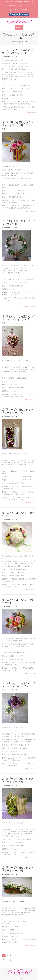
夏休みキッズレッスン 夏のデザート (18, 601)
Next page (6, 960)
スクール (15, 57)
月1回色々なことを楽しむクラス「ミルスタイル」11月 (19, 318)
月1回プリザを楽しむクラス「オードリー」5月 (18, 869)
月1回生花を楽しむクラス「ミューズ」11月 (19, 222)
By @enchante (6, 57)
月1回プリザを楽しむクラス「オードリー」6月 (18, 780)
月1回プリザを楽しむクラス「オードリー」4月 (18, 124)
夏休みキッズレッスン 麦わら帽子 (18, 514)
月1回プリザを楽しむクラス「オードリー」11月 (18, 411)
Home (12, 42)
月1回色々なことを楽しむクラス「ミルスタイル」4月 (19, 52)
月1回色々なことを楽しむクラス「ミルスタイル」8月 (19, 685)
